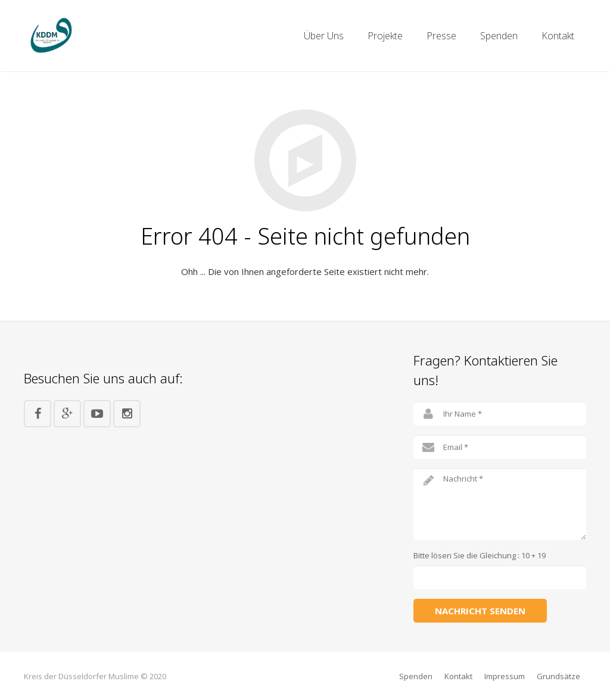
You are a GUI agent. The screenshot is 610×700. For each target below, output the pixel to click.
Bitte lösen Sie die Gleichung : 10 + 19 (480, 555)
